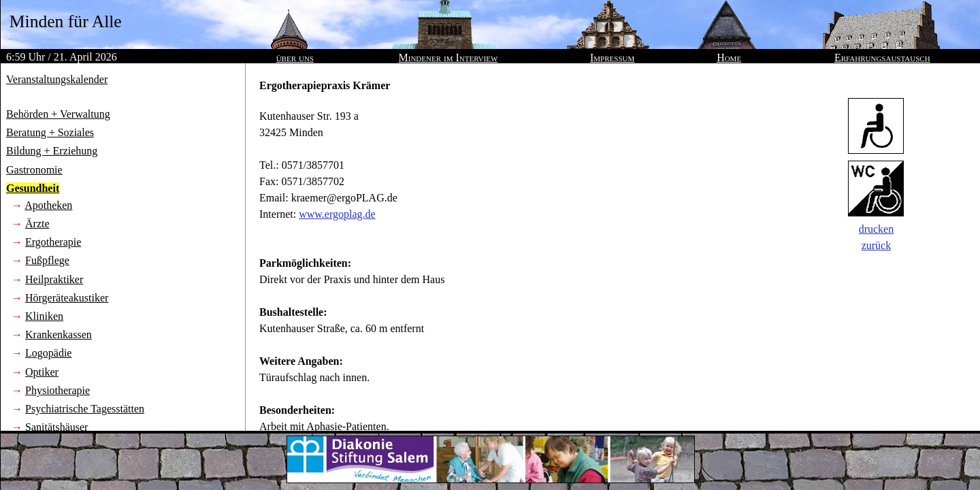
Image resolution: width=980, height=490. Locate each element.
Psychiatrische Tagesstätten (85, 409)
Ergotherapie (53, 242)
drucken (877, 229)
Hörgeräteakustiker (67, 298)
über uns (295, 58)
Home (729, 58)
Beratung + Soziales (50, 132)
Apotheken (48, 205)
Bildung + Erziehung (52, 151)
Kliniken (44, 316)
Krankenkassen (59, 334)
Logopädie (48, 353)
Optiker (42, 372)
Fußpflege (47, 260)
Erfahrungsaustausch (882, 58)
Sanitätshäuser (56, 427)
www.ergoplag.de (337, 214)
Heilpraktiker (54, 279)
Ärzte (37, 224)
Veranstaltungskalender (57, 79)
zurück (877, 245)
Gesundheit (33, 188)
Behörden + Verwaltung (58, 114)
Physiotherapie (58, 390)
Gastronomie (34, 170)
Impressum (612, 58)
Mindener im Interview (448, 58)
